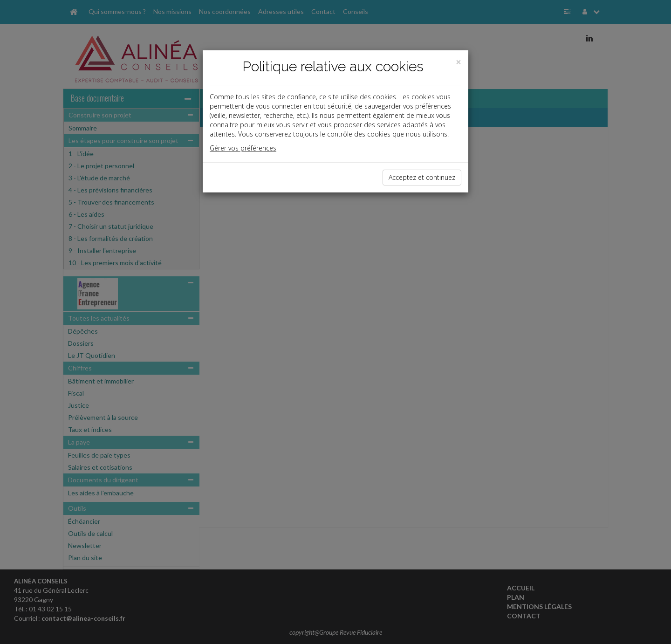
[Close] (459, 62)
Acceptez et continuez (422, 177)
